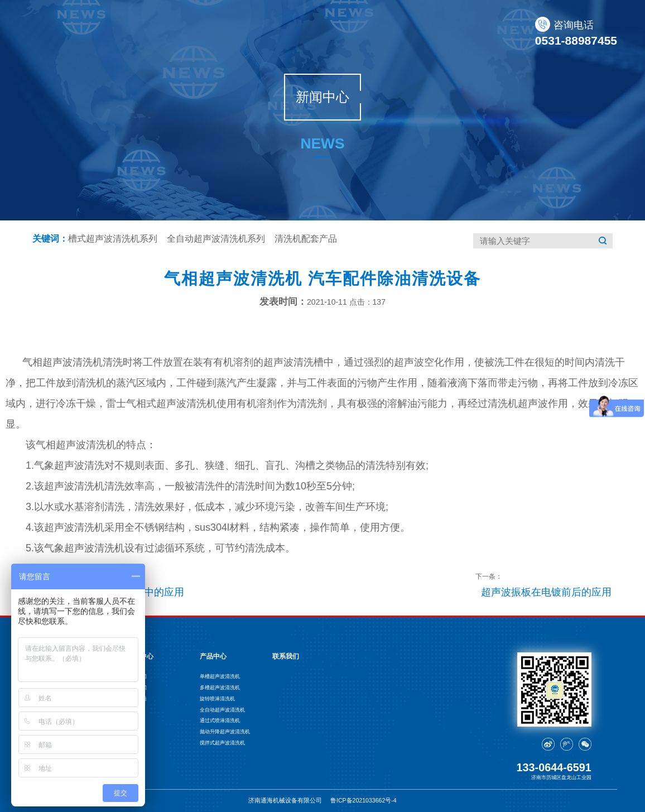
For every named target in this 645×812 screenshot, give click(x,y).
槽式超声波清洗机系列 (113, 239)
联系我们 (525, 33)
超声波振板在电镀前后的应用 (546, 592)
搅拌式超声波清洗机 (222, 743)
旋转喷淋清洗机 (217, 699)
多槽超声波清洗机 (220, 688)
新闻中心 (354, 33)
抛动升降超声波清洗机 (225, 732)
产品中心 (297, 33)
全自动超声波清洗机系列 (216, 239)
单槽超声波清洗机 (220, 676)
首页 (193, 33)
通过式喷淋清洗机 (220, 720)
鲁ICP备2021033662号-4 (364, 800)
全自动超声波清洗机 (222, 710)
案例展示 (468, 33)
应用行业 (411, 33)
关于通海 (240, 33)
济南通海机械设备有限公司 (285, 800)
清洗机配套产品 (306, 239)
